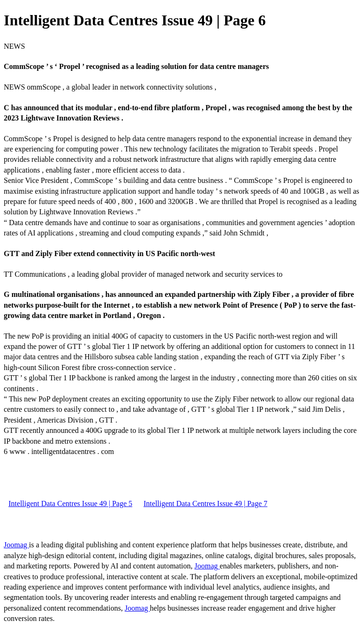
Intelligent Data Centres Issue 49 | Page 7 (205, 503)
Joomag (16, 545)
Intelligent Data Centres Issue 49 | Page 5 (70, 503)
